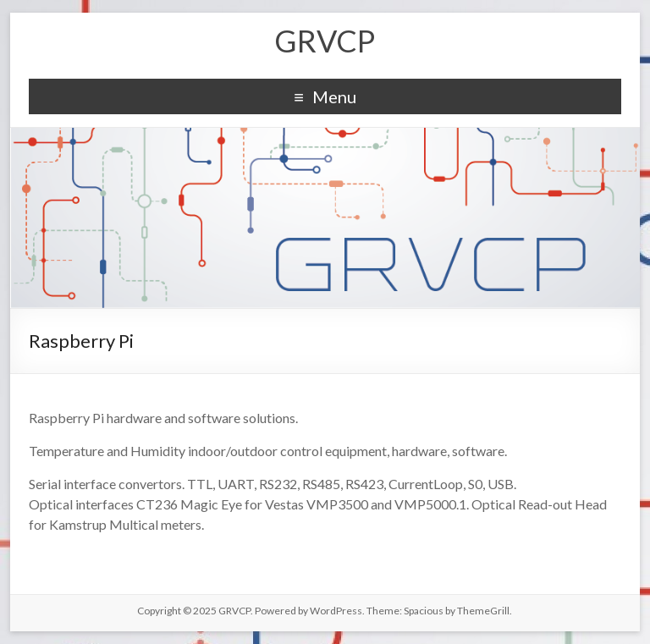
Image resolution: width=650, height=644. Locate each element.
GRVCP (325, 41)
